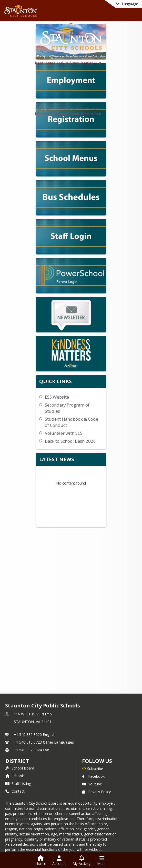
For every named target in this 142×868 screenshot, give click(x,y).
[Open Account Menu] (59, 861)
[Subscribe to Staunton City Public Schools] (93, 768)
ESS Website (57, 354)
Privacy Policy (96, 791)
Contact (15, 791)
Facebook (93, 776)
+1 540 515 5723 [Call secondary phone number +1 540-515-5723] (28, 742)
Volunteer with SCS (64, 390)
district (17, 760)
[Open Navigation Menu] (102, 861)
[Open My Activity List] (82, 861)
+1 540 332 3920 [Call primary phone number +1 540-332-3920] (28, 734)
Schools (15, 775)
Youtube (92, 783)
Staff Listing (18, 783)
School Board (20, 768)
